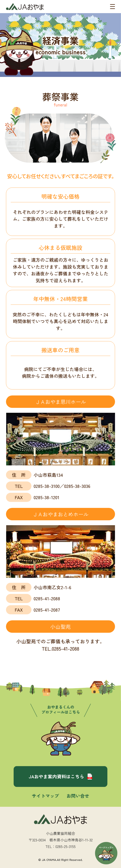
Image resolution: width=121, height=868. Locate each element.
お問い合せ (78, 796)
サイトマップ (45, 796)
